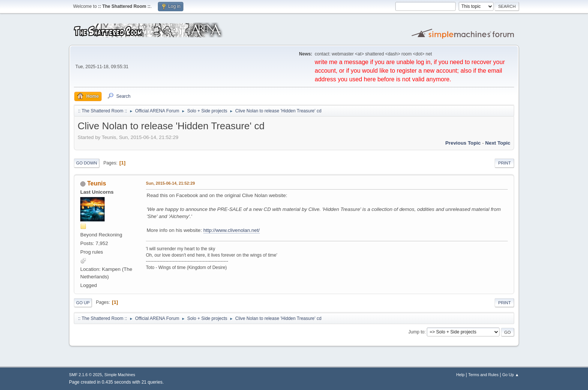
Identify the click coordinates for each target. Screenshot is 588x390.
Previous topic (463, 143)
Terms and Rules (484, 375)
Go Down (87, 163)
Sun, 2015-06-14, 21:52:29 (170, 183)
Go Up (83, 303)
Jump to (416, 332)
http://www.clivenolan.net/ (231, 230)
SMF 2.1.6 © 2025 (85, 375)
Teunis (96, 183)
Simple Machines (120, 375)
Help (460, 375)
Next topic (498, 143)
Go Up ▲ (511, 375)
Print (504, 163)
